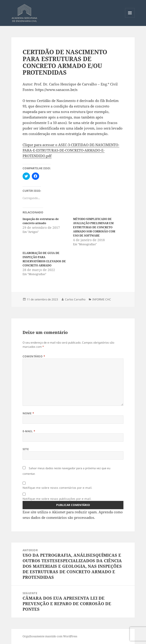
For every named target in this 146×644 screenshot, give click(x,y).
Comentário (34, 356)
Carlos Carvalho (75, 299)
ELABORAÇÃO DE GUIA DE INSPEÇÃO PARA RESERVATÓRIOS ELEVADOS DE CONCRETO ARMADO (44, 259)
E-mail (29, 431)
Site (26, 449)
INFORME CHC (102, 299)
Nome (28, 413)
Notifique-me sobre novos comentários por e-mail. (57, 488)
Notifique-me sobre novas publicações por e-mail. (57, 499)
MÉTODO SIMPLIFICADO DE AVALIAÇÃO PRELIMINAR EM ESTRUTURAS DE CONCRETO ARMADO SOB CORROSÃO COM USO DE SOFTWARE (94, 227)
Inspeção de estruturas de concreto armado (41, 221)
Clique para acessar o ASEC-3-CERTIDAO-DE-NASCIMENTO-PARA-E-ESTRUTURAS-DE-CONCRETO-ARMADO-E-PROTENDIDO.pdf (71, 150)
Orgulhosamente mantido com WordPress (50, 636)
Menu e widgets (130, 18)
